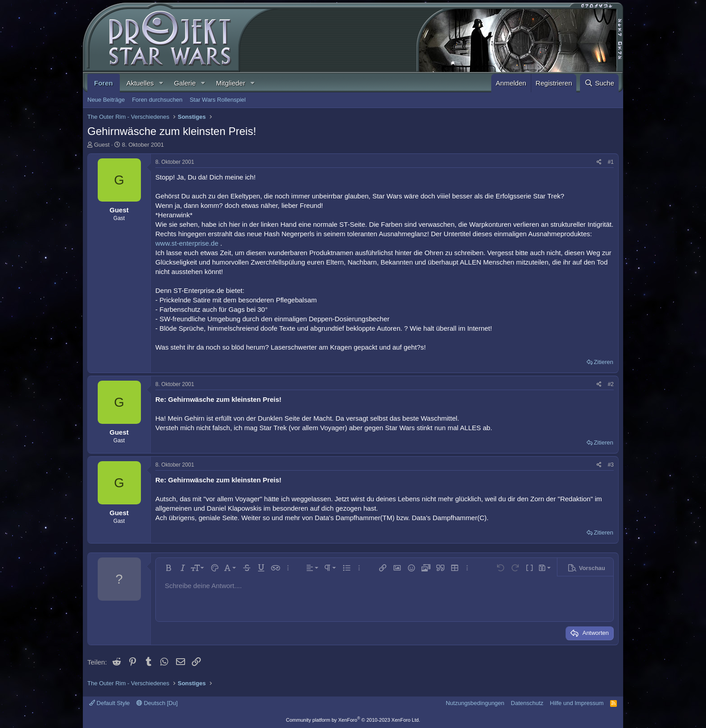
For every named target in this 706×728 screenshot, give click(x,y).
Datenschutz (527, 703)
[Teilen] (599, 162)
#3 (611, 465)
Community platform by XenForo (353, 720)
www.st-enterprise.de (187, 243)
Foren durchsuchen (157, 100)
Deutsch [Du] (157, 703)
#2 (611, 384)
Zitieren (604, 362)
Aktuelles (140, 83)
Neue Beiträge (106, 100)
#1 (611, 162)
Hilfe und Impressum (577, 703)
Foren (104, 83)
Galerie (185, 83)
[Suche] (599, 83)
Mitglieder (231, 83)
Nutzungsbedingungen (475, 703)
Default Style (109, 703)
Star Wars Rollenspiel (218, 100)
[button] (161, 83)
